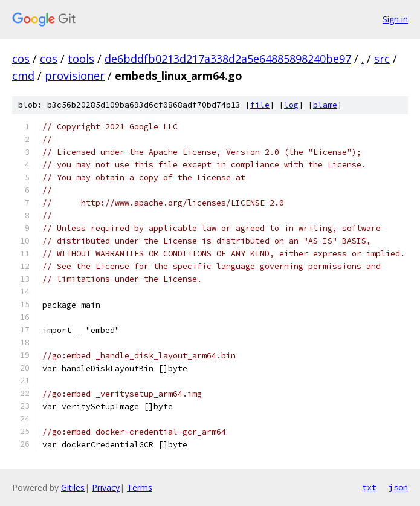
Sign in (395, 19)
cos (21, 59)
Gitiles (73, 488)
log (291, 105)
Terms (140, 488)
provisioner (75, 76)
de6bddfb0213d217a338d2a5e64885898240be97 (228, 59)
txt (369, 487)
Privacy (106, 488)
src (382, 59)
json (398, 487)
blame (325, 105)
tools (81, 59)
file (260, 105)
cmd (23, 76)
